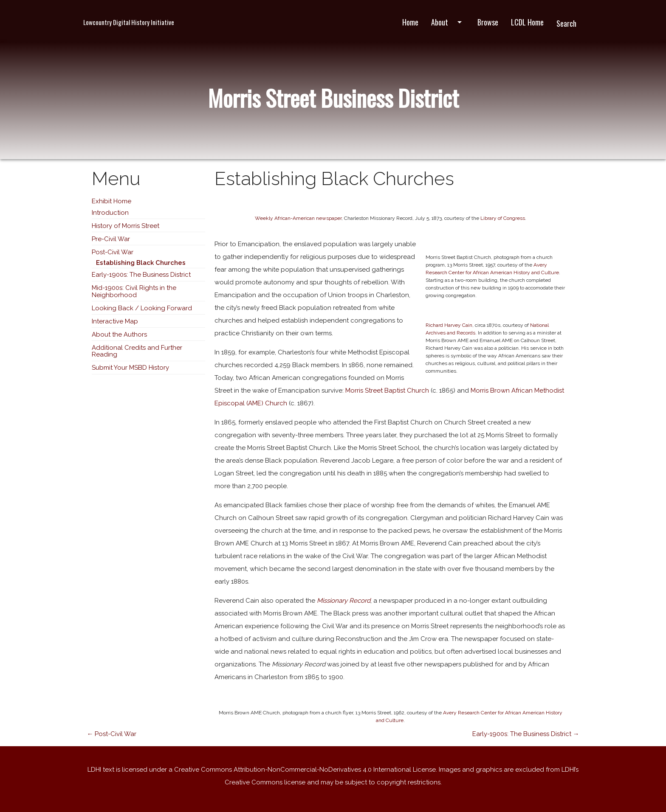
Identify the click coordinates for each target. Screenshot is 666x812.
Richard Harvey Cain (449, 325)
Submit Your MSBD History (130, 368)
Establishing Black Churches (141, 263)
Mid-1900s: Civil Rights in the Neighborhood (134, 291)
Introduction (110, 213)
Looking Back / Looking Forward (142, 308)
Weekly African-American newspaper (298, 218)
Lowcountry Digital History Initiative (129, 22)
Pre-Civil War (111, 239)
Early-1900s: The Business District (141, 275)
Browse (488, 22)
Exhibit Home (111, 201)
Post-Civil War (113, 252)
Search (566, 23)
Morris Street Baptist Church (387, 391)
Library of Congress (503, 218)
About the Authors (119, 334)
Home (410, 22)
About (448, 22)
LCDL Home (527, 22)
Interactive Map (115, 321)
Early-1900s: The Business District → (526, 734)
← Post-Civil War (111, 734)
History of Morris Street (126, 226)
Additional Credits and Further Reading (137, 351)
